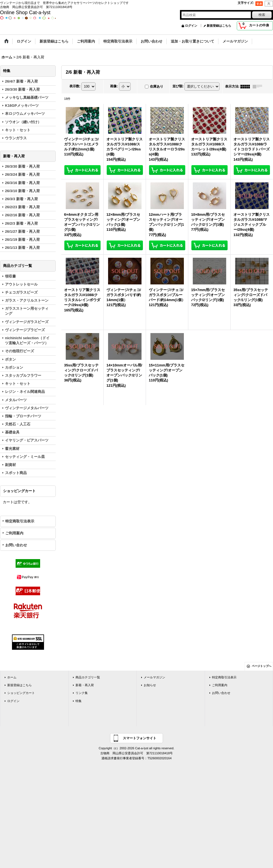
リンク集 (82, 693)
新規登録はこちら (219, 26)
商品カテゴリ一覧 (88, 677)
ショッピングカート (21, 693)
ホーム (12, 677)
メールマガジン (154, 677)
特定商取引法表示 (20, 521)
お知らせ (150, 685)
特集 (79, 701)
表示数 (75, 86)
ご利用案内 (14, 533)
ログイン (191, 26)
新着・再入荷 (85, 685)
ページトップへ (262, 666)
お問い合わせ (16, 545)
